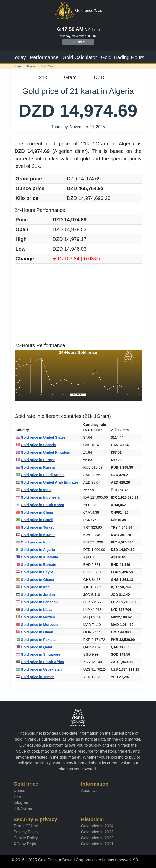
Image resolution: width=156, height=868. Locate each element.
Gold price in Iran (33, 542)
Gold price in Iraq (33, 587)
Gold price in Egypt (34, 572)
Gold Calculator (80, 57)
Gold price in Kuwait (35, 535)
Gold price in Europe (36, 460)
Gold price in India (34, 490)
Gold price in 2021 (97, 844)
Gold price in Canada (36, 445)
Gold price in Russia (35, 467)
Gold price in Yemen (35, 677)
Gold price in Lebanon (37, 602)
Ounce (20, 791)
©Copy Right (25, 844)
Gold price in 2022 (97, 838)
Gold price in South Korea (40, 505)
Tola (17, 797)
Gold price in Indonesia (38, 497)
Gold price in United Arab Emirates (47, 482)
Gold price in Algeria (35, 550)
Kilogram (22, 803)
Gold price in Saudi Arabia (40, 475)
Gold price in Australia (37, 557)
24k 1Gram (24, 809)
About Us (89, 791)
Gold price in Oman (34, 632)
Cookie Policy (26, 838)
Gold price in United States (41, 437)
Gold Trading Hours (122, 57)
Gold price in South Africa (40, 662)
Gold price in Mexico (35, 617)
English (76, 42)
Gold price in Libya (34, 610)
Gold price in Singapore (38, 654)
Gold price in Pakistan (37, 640)
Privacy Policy (26, 832)
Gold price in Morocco (37, 625)
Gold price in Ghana (35, 580)
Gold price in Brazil (34, 520)
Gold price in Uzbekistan (39, 669)
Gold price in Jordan (35, 595)
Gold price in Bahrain (36, 565)
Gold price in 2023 (97, 832)
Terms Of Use (26, 826)
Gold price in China (34, 512)
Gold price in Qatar (34, 647)
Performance (44, 57)
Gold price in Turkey (35, 527)
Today (19, 57)
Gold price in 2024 (97, 826)
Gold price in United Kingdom (43, 452)
